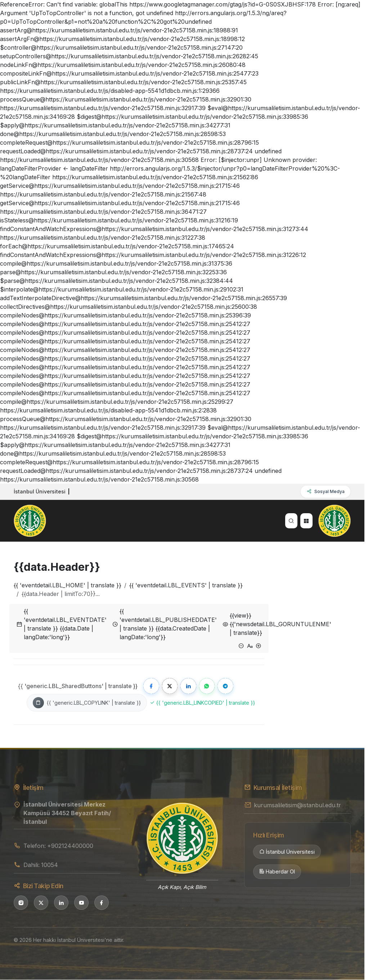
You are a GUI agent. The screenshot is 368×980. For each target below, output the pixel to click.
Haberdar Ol (277, 872)
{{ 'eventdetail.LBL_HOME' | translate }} (68, 585)
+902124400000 (70, 846)
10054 (50, 865)
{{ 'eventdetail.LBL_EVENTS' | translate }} (186, 585)
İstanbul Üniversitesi (287, 852)
